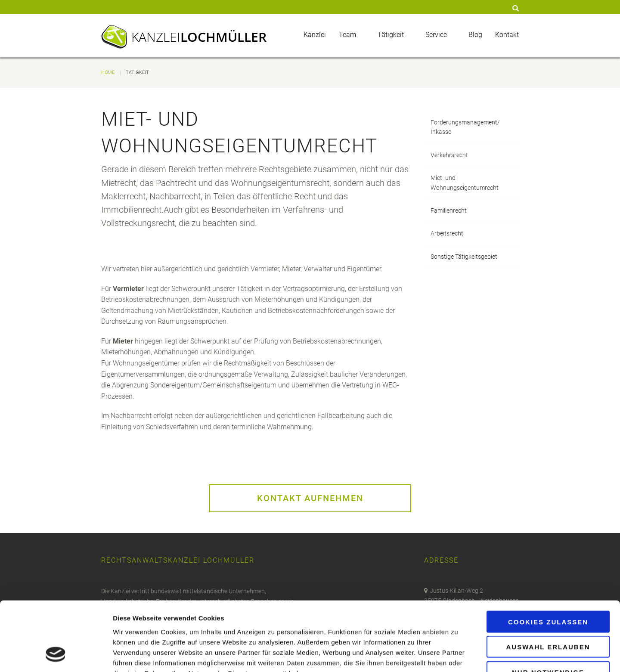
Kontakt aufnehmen (310, 498)
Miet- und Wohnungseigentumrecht (465, 183)
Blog (475, 35)
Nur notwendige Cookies (548, 613)
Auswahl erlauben (548, 585)
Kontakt (507, 35)
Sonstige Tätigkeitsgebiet (464, 257)
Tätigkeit (391, 35)
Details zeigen (458, 655)
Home (108, 73)
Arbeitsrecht (447, 233)
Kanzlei (199, 37)
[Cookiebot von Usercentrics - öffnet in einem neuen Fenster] (56, 655)
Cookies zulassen (548, 559)
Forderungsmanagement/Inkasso (465, 127)
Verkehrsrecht (449, 155)
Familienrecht (449, 211)
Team (347, 35)
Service (436, 35)
